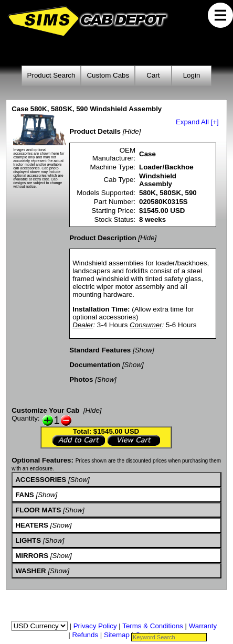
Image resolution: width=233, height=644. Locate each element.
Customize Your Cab (45, 410)
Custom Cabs (108, 75)
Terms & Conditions (153, 626)
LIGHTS (28, 540)
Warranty (203, 626)
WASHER (31, 571)
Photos (81, 379)
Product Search (51, 75)
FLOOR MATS (38, 510)
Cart (153, 75)
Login (192, 75)
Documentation (95, 365)
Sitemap (117, 635)
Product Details (95, 131)
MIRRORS (32, 556)
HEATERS (32, 525)
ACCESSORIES (41, 480)
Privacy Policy (95, 626)
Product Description (103, 238)
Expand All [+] (197, 122)
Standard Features (100, 350)
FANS (25, 495)
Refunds (85, 635)
